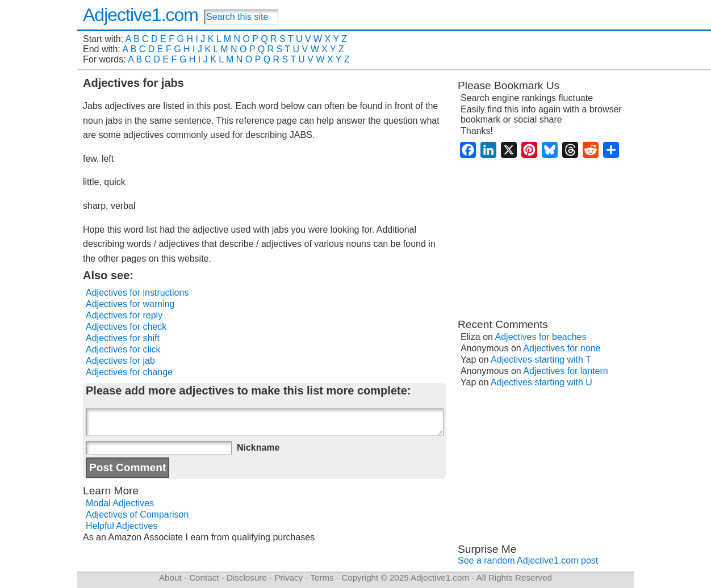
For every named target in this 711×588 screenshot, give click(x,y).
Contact (204, 577)
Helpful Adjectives (122, 526)
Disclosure (247, 577)
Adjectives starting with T (541, 360)
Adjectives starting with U (541, 382)
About (170, 577)
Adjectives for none (562, 348)
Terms (322, 577)
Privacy (288, 577)
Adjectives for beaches (541, 337)
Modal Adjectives (120, 503)
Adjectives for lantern (565, 371)
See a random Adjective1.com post (528, 560)
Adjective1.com (141, 15)
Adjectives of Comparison (137, 514)
